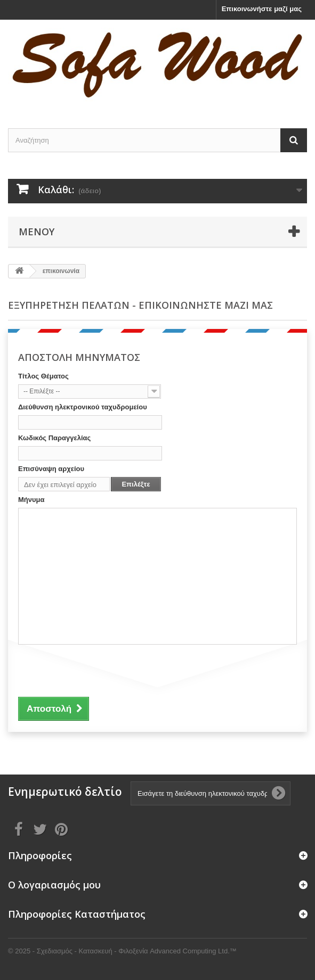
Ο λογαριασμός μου (54, 885)
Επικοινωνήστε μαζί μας (262, 9)
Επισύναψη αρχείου (51, 469)
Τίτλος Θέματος (43, 376)
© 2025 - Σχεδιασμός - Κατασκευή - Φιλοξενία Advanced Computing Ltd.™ (122, 951)
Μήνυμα (31, 500)
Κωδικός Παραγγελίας (54, 438)
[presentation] (99, 669)
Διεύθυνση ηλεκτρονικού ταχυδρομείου (83, 407)
